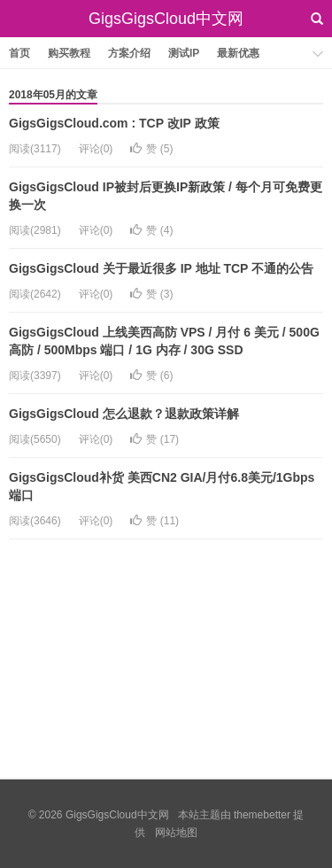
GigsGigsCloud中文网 (166, 19)
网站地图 (176, 833)
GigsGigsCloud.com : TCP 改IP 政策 (114, 123)
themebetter (262, 815)
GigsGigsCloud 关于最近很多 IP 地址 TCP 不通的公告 (161, 268)
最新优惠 (238, 53)
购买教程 (69, 53)
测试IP (184, 53)
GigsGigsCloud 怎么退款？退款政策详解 (124, 414)
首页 (19, 53)
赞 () (151, 149)
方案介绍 (129, 53)
